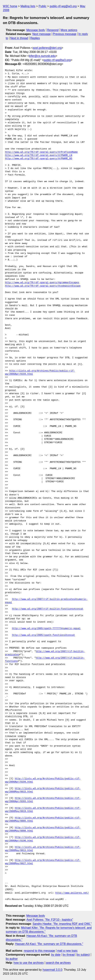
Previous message (65, 34)
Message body (36, 30)
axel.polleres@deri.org (47, 48)
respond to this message (39, 951)
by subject (83, 955)
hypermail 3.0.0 (52, 970)
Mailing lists (28, 6)
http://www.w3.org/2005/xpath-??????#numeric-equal (46, 629)
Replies (35, 38)
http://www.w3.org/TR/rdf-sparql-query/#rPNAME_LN (39, 155)
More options (69, 30)
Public (42, 6)
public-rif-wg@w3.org (63, 6)
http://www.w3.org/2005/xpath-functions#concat (43, 635)
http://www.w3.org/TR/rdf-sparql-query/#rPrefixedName (41, 152)
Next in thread (19, 38)
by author (12, 959)
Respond (53, 30)
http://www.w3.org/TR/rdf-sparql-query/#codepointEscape (43, 286)
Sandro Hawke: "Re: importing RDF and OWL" (62, 924)
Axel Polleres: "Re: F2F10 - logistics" (50, 920)
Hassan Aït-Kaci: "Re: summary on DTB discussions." (49, 944)
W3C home (10, 6)
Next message (42, 34)
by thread (69, 955)
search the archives (58, 963)
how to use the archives (29, 963)
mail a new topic (67, 951)
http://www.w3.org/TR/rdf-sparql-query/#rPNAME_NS (39, 159)
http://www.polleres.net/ (72, 893)
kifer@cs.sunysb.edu (42, 56)
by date (56, 955)
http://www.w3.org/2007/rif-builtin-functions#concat (48, 609)
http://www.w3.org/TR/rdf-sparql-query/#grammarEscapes (42, 283)
